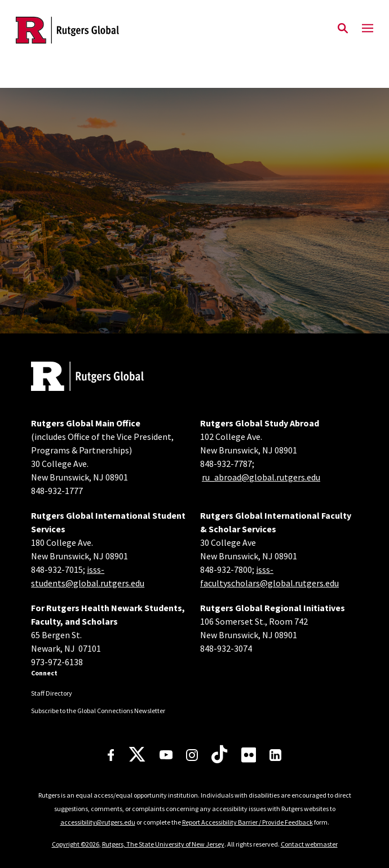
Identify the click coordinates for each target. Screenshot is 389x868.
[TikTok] (219, 755)
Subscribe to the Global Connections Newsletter (98, 711)
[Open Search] (343, 29)
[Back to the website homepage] (67, 30)
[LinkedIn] (275, 755)
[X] (137, 755)
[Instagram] (192, 755)
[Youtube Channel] (166, 755)
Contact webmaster (309, 844)
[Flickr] (249, 755)
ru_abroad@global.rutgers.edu (261, 477)
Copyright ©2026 (76, 844)
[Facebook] (111, 755)
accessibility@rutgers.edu (98, 822)
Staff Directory (52, 693)
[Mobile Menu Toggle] (368, 29)
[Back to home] (107, 378)
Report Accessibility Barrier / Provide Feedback (247, 822)
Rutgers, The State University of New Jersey (163, 844)
